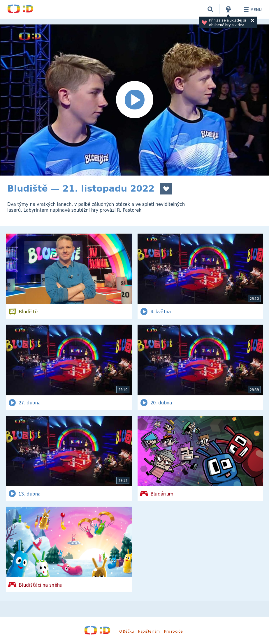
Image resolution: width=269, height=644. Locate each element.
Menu (252, 9)
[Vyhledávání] (210, 9)
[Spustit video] (134, 100)
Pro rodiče (173, 631)
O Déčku (126, 631)
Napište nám (149, 631)
